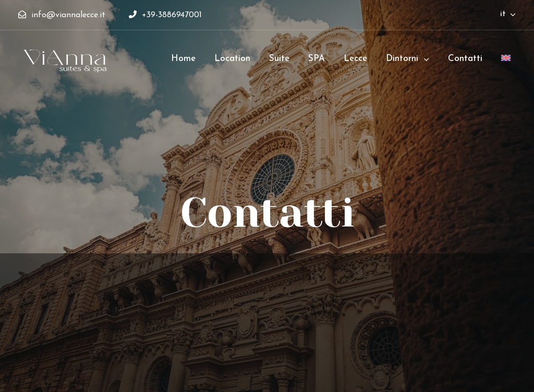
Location (232, 59)
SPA (317, 59)
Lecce (355, 59)
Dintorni (402, 59)
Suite (279, 59)
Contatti (465, 59)
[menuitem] (506, 63)
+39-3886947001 (165, 15)
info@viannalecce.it (63, 15)
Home (183, 59)
